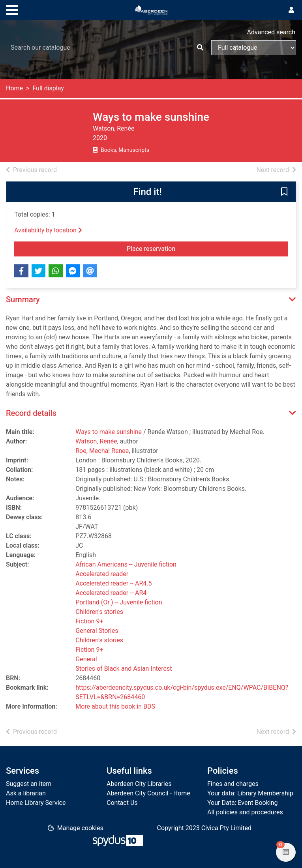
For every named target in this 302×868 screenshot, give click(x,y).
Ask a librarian (26, 793)
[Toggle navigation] (12, 9)
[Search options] (254, 48)
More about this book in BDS (115, 706)
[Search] (200, 48)
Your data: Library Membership (250, 793)
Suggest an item (29, 784)
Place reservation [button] (189, 248)
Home (14, 88)
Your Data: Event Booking (243, 803)
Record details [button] (31, 413)
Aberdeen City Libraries (139, 784)
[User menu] (291, 10)
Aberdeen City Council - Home (148, 793)
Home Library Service (36, 803)
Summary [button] (23, 299)
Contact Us (122, 803)
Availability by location (48, 230)
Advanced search (271, 32)
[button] (284, 192)
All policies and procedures (245, 812)
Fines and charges (233, 784)
